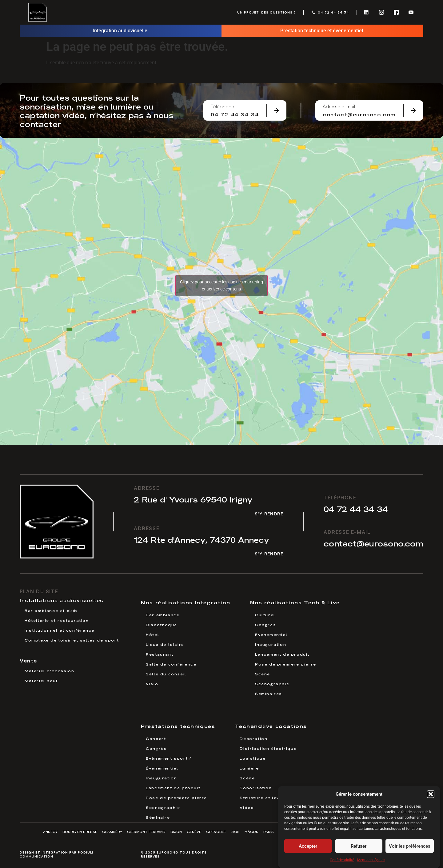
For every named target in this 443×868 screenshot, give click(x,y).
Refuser (359, 848)
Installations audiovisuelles (62, 600)
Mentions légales (371, 862)
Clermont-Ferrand (146, 832)
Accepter (308, 848)
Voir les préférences (410, 848)
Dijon (176, 832)
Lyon (235, 832)
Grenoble (216, 832)
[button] (431, 796)
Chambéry (112, 832)
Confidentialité (342, 862)
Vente (28, 660)
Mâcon (251, 832)
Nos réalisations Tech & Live (295, 602)
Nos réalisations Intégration (186, 602)
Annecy (50, 832)
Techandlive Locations (271, 726)
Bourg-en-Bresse (80, 832)
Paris (269, 832)
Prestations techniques (178, 726)
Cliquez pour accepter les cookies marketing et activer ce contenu (221, 285)
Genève (194, 832)
